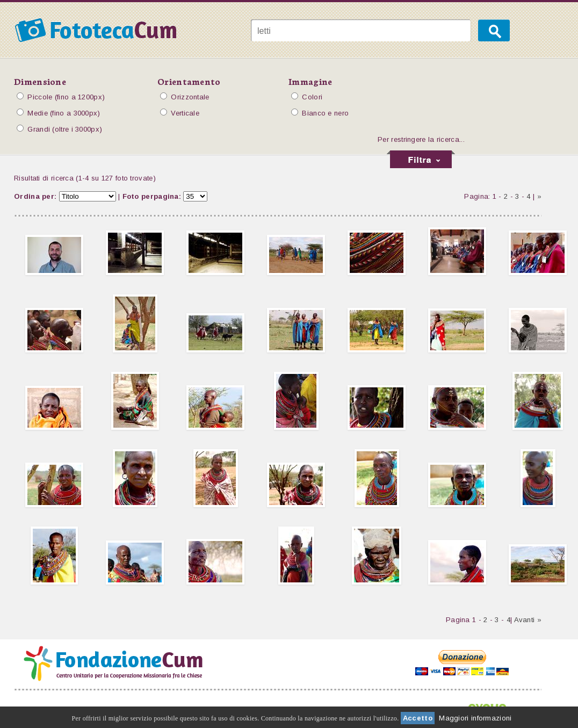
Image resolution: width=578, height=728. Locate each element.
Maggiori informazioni (475, 718)
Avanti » (528, 620)
